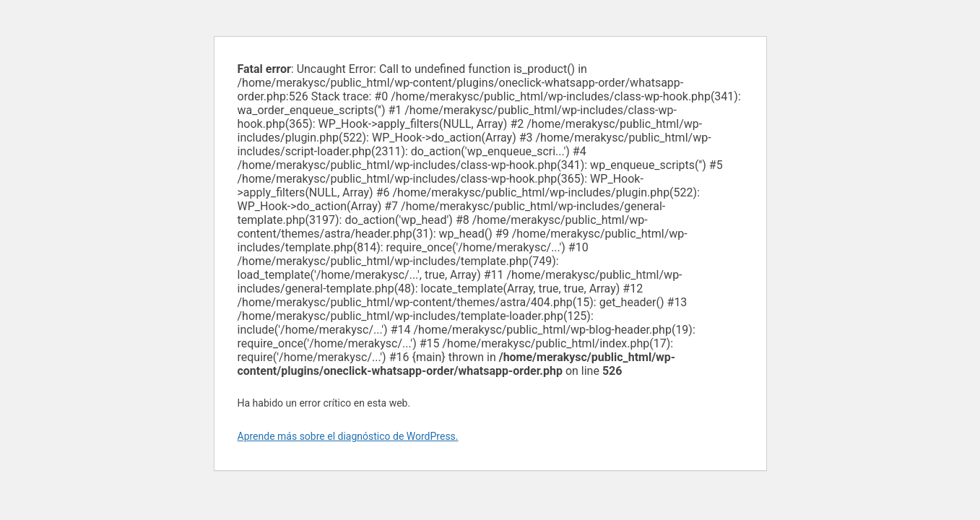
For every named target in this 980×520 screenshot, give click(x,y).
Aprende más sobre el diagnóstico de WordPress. (348, 436)
